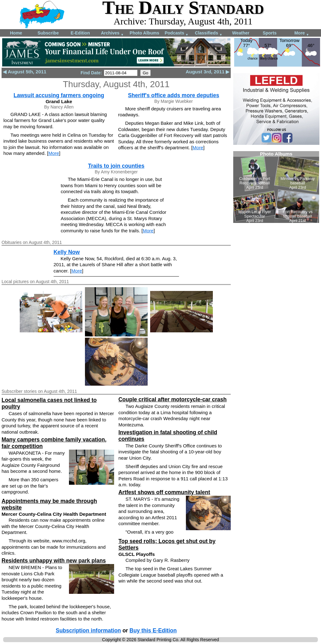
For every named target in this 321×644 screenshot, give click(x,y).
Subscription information (88, 631)
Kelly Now (67, 252)
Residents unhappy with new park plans (54, 561)
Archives (112, 33)
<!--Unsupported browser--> (276, 187)
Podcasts (176, 33)
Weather (241, 33)
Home (16, 33)
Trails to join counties (116, 166)
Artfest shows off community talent (164, 492)
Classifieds (209, 33)
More (302, 33)
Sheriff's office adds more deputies (174, 95)
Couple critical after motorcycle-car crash (173, 399)
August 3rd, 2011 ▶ (208, 72)
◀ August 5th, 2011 (25, 72)
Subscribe (48, 33)
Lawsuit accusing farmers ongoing (59, 95)
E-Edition (80, 33)
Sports (270, 33)
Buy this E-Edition (153, 631)
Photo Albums (145, 33)
